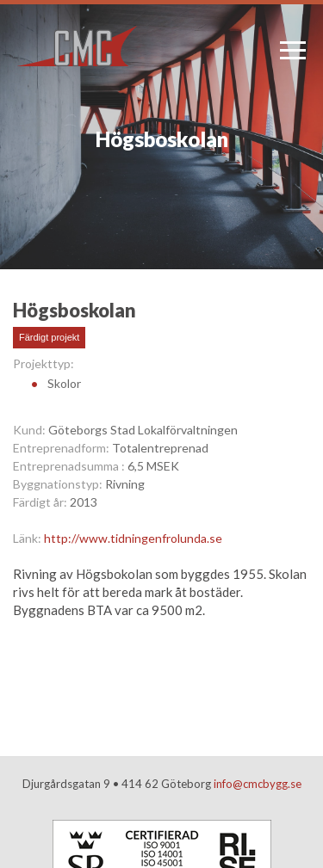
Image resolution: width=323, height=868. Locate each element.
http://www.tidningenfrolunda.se (133, 538)
